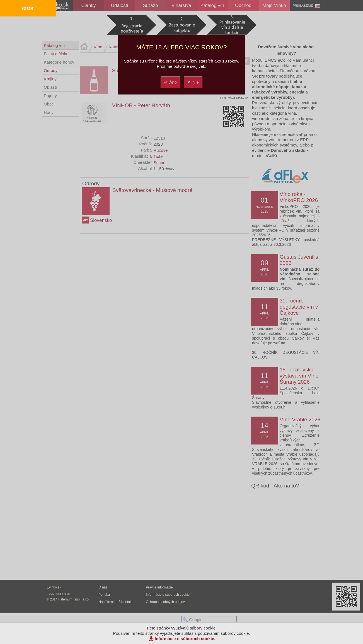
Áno (170, 82)
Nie (193, 82)
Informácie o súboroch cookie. (185, 639)
